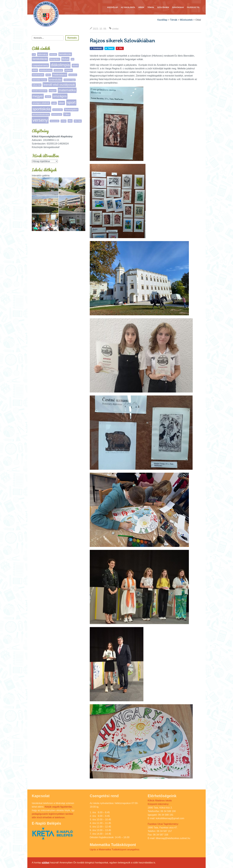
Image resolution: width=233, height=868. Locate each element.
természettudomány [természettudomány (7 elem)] (41, 114)
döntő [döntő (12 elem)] (75, 65)
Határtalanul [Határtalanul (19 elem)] (60, 75)
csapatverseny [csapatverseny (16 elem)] (40, 65)
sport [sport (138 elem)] (71, 102)
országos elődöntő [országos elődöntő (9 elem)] (41, 103)
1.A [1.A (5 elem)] (34, 54)
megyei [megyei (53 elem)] (38, 96)
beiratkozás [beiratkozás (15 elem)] (65, 54)
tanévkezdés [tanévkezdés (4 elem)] (58, 110)
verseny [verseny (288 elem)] (40, 120)
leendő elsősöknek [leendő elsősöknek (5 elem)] (40, 91)
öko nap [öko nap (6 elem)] (78, 121)
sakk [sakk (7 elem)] (54, 103)
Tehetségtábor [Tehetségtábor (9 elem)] (71, 110)
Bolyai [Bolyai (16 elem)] (65, 59)
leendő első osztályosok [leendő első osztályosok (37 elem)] (59, 85)
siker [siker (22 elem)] (61, 103)
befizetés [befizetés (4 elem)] (53, 54)
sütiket (46, 863)
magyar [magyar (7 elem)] (53, 91)
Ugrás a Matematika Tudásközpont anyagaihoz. (115, 850)
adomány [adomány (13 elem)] (43, 54)
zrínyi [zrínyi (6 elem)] (64, 121)
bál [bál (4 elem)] (73, 59)
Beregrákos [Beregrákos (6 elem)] (55, 59)
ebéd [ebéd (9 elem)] (35, 70)
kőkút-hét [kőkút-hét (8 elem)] (37, 85)
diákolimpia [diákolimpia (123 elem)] (60, 65)
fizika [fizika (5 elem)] (48, 75)
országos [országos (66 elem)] (60, 96)
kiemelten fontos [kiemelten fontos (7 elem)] (39, 80)
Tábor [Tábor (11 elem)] (67, 114)
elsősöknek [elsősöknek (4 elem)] (58, 70)
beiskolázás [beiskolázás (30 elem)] (40, 59)
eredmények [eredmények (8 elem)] (38, 75)
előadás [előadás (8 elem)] (69, 70)
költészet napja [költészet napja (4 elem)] (70, 80)
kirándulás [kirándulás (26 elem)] (55, 79)
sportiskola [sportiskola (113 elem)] (41, 109)
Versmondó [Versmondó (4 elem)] (55, 121)
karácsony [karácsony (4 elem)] (73, 75)
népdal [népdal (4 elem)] (48, 97)
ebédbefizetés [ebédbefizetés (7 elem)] (46, 70)
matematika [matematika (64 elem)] (67, 90)
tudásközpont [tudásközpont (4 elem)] (57, 114)
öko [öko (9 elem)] (70, 121)
